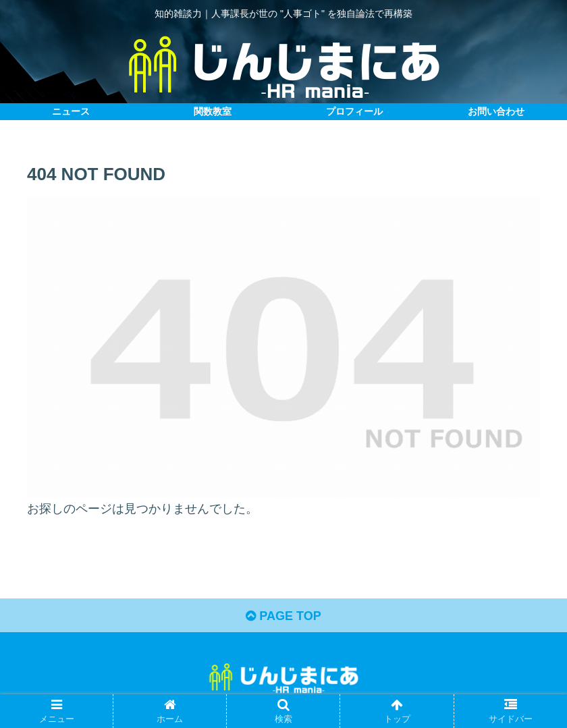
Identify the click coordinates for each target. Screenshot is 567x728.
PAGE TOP (283, 616)
